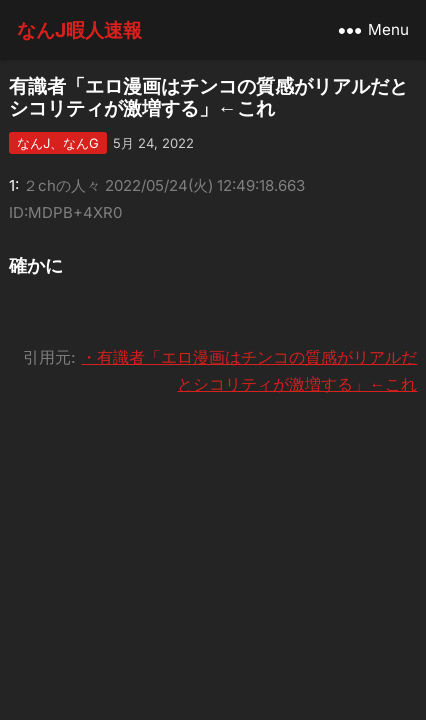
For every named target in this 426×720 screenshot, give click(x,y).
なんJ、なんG (58, 143)
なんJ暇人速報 (79, 30)
